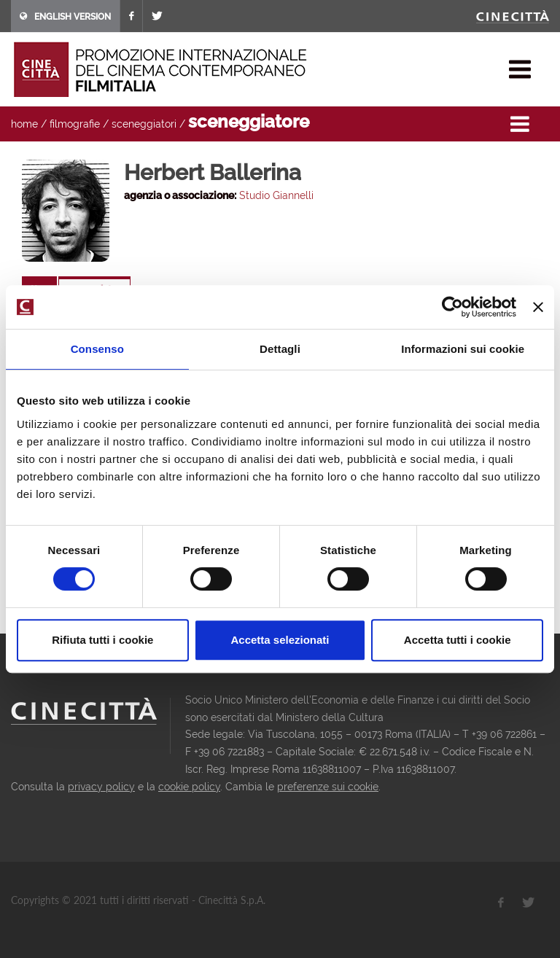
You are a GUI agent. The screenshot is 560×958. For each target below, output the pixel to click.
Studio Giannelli (276, 195)
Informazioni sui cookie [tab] (463, 349)
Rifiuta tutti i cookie (102, 640)
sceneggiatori (144, 124)
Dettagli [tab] (280, 349)
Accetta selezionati (280, 640)
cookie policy (189, 787)
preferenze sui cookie (328, 787)
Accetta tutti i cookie (458, 640)
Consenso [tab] (97, 349)
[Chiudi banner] (538, 307)
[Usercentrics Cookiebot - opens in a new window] (452, 307)
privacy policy (101, 787)
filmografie (75, 124)
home (24, 124)
